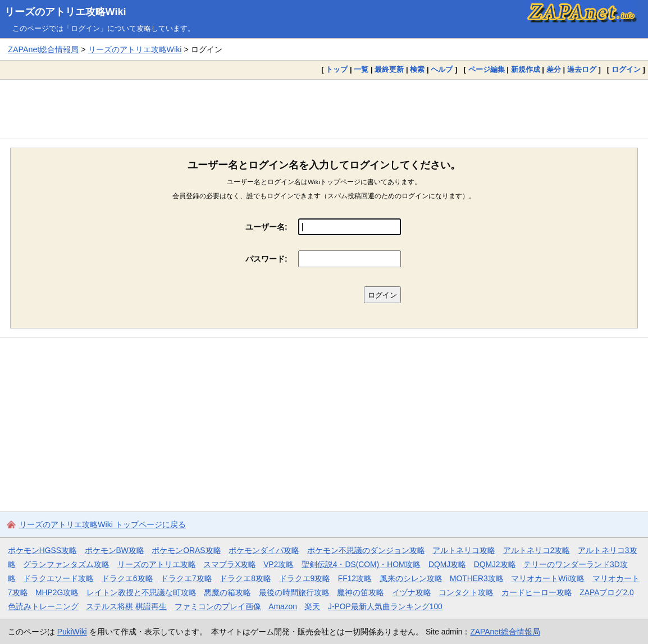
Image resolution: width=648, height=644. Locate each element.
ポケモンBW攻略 (115, 550)
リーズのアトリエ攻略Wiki (65, 12)
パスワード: (266, 259)
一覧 (361, 69)
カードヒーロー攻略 (537, 592)
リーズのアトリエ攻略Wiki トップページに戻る (102, 524)
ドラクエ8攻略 (245, 578)
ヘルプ (442, 69)
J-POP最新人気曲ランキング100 (385, 606)
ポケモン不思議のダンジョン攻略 (366, 550)
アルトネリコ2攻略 (537, 550)
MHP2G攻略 (57, 592)
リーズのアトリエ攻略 (157, 564)
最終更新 (389, 69)
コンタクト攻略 (466, 592)
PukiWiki (72, 632)
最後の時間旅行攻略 (294, 592)
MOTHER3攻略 (477, 578)
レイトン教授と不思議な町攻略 (142, 592)
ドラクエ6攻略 (127, 578)
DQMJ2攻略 (495, 564)
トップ (337, 69)
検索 (417, 69)
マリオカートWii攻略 (548, 578)
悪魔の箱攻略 (227, 592)
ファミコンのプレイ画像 (218, 606)
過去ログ (582, 69)
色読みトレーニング (43, 606)
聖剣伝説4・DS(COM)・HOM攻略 (361, 564)
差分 (554, 69)
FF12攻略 (355, 578)
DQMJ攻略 (447, 564)
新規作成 (526, 69)
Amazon (283, 606)
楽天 (312, 606)
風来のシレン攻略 (411, 578)
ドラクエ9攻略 (305, 578)
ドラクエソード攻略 (58, 578)
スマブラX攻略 (229, 564)
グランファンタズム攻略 (66, 564)
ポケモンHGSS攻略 (42, 550)
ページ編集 (487, 69)
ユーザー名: (266, 227)
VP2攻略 (279, 564)
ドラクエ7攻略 (186, 578)
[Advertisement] (324, 109)
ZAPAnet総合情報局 (43, 49)
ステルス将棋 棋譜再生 (126, 606)
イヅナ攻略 (412, 592)
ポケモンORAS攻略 (186, 550)
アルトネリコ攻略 (464, 550)
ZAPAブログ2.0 (606, 592)
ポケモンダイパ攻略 (264, 550)
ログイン (626, 69)
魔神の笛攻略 (360, 592)
